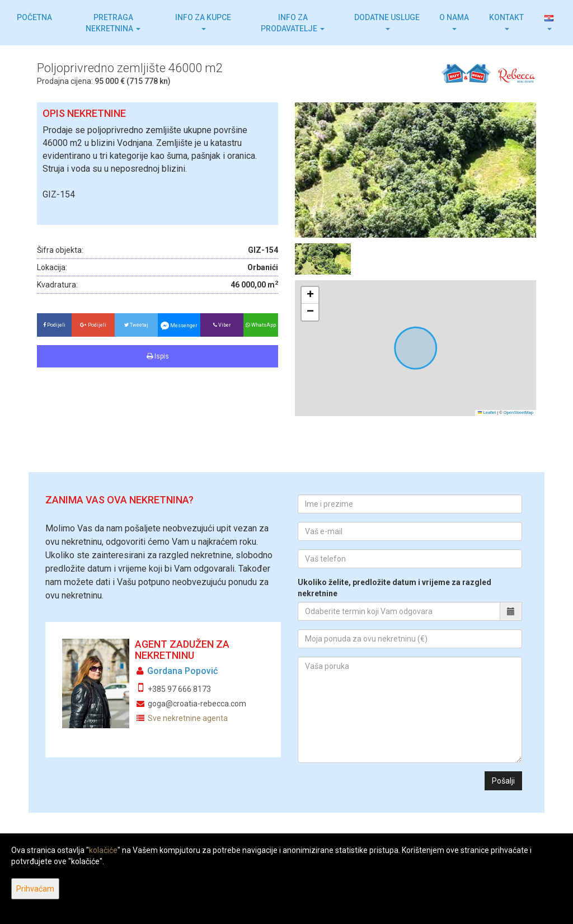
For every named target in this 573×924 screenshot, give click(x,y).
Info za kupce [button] (203, 22)
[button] (549, 23)
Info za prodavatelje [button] (293, 23)
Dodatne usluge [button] (387, 22)
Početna (34, 17)
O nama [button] (454, 22)
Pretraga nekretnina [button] (113, 23)
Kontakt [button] (506, 22)
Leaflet (487, 412)
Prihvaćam (35, 889)
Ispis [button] (158, 356)
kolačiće (103, 850)
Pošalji (503, 781)
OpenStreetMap (518, 412)
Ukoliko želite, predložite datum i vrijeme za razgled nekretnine (394, 588)
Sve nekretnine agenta (188, 718)
